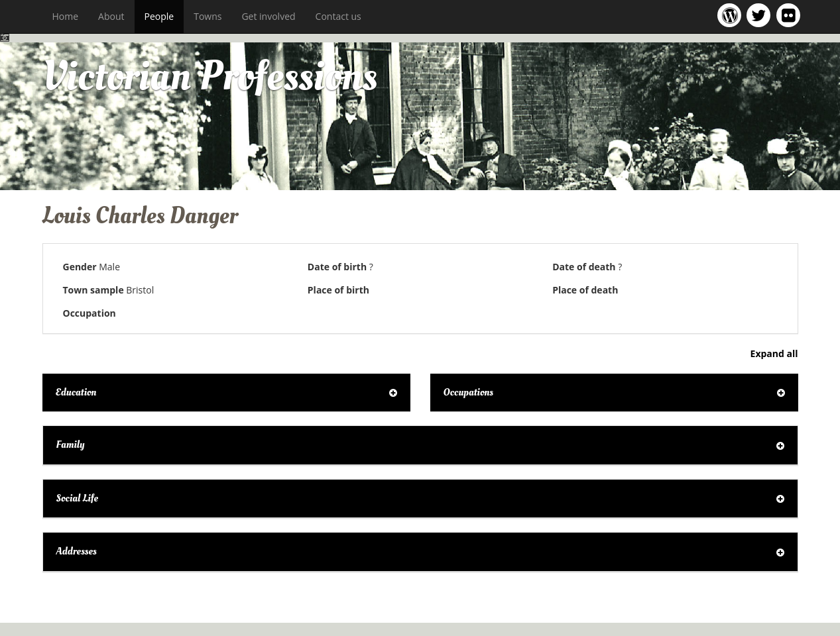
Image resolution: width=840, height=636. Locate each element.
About (111, 16)
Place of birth (338, 290)
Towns (208, 16)
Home (66, 16)
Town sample (93, 290)
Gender (80, 267)
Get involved (268, 16)
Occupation (90, 313)
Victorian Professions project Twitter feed (761, 15)
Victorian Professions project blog (732, 15)
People (159, 16)
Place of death (585, 290)
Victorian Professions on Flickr (791, 15)
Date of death (584, 267)
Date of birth (337, 267)
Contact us (338, 16)
